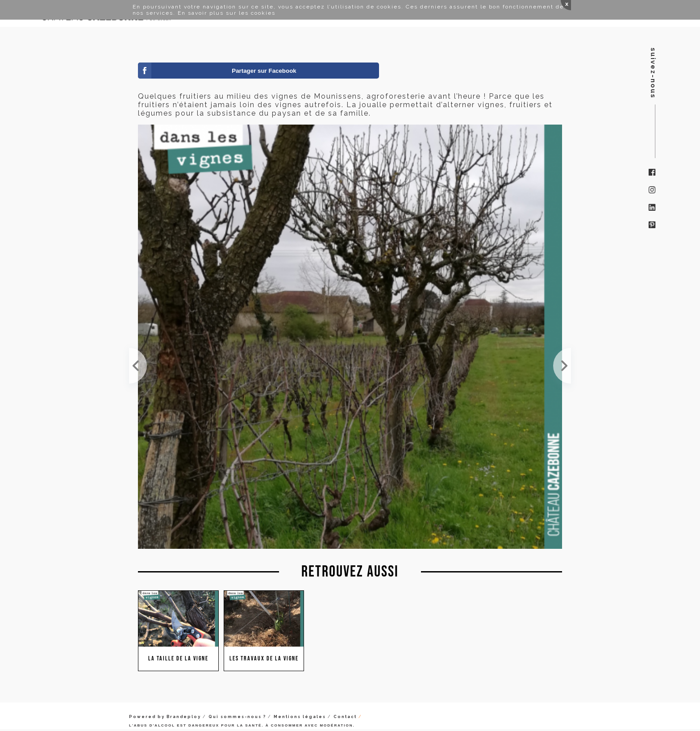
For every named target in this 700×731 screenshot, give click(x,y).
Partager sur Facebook (264, 71)
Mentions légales (300, 717)
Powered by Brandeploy (165, 717)
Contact (345, 717)
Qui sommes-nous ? (237, 717)
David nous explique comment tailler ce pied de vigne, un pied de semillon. (562, 366)
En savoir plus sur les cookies (227, 13)
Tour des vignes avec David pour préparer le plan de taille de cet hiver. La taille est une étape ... (138, 366)
